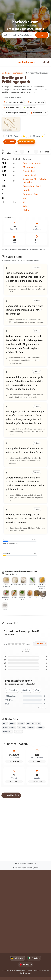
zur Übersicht (11, 795)
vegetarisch (7, 731)
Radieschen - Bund (32, 186)
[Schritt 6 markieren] (25, 453)
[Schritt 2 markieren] (25, 311)
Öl (24, 202)
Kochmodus (26, 142)
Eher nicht (12, 692)
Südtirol (22, 727)
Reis (5, 723)
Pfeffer (26, 210)
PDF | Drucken (15, 136)
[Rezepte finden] (42, 35)
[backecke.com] (26, 62)
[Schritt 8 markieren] (25, 520)
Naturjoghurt (29, 171)
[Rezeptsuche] (25, 35)
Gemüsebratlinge (33, 723)
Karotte (27, 190)
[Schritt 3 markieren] (25, 347)
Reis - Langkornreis (32, 163)
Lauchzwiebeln (30, 175)
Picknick (19, 731)
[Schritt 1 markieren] (25, 279)
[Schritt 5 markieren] (25, 420)
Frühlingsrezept (9, 727)
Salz (25, 206)
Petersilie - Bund (31, 194)
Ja (37, 692)
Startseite (6, 73)
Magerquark (29, 167)
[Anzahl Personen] (29, 152)
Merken (37, 136)
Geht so (26, 692)
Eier (25, 198)
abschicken (40, 646)
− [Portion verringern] (22, 152)
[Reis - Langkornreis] (6, 586)
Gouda (21, 723)
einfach (31, 727)
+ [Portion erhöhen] (36, 152)
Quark (12, 723)
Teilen (10, 142)
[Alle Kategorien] (5, 62)
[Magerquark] (15, 587)
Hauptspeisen (18, 73)
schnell (40, 727)
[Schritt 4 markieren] (25, 384)
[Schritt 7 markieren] (25, 486)
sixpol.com (27, 973)
